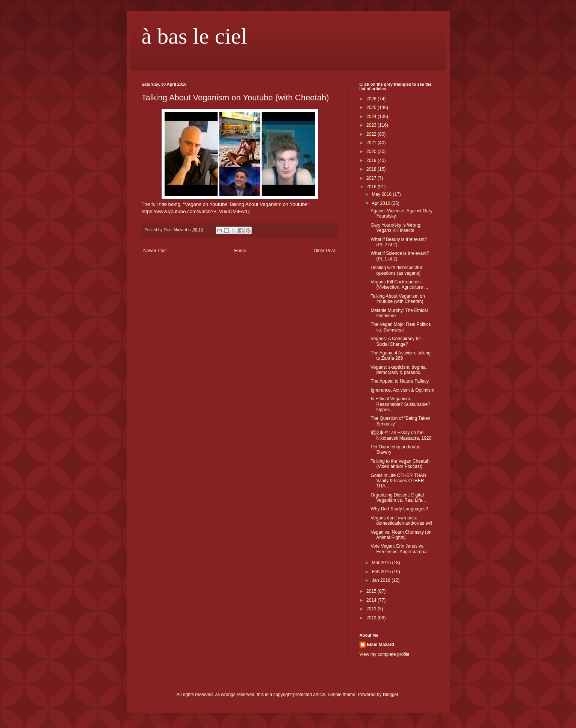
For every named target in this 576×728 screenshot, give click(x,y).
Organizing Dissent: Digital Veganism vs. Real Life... (398, 498)
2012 (372, 618)
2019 (372, 160)
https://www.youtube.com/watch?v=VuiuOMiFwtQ (196, 211)
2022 (372, 134)
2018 (372, 169)
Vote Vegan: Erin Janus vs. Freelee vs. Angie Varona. (399, 549)
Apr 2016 (381, 203)
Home (240, 251)
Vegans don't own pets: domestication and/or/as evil (401, 521)
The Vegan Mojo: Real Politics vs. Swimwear (401, 327)
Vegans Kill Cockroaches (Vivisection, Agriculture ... (399, 285)
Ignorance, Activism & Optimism (402, 390)
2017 (372, 178)
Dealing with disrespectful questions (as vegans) (396, 270)
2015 (372, 591)
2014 (372, 600)
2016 (372, 187)
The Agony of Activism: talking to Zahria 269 (400, 356)
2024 (372, 117)
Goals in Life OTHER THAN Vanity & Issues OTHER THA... (398, 481)
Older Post (324, 251)
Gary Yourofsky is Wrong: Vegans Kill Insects (396, 228)
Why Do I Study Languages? (399, 509)
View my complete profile (385, 654)
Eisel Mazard (381, 645)
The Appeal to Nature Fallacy (400, 381)
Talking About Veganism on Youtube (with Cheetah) (398, 299)
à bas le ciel (195, 36)
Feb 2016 (382, 572)
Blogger (391, 695)
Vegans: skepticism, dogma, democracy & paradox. (398, 370)
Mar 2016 (382, 563)
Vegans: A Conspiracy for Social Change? (396, 341)
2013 (372, 609)
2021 (372, 143)
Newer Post (155, 251)
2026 (372, 99)
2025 (372, 107)
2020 (372, 151)
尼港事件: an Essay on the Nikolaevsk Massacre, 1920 (401, 435)
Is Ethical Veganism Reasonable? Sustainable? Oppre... (400, 404)
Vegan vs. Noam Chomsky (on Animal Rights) (401, 535)
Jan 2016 (382, 580)
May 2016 (382, 194)
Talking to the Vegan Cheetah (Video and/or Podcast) (400, 464)
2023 (372, 125)
